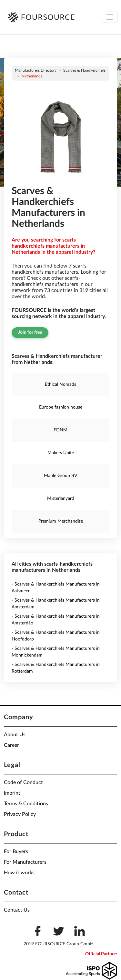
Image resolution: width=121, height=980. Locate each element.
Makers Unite (61, 453)
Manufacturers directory (36, 70)
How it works (19, 873)
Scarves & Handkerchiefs (84, 70)
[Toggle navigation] (110, 17)
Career (11, 745)
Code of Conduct (23, 782)
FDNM (60, 430)
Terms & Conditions (26, 804)
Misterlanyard (61, 499)
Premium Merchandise (61, 521)
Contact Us (17, 910)
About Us (15, 735)
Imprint (12, 793)
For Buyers (16, 852)
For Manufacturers (25, 862)
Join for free (30, 332)
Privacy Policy (20, 814)
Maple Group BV (60, 476)
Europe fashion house (61, 407)
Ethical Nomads (60, 384)
